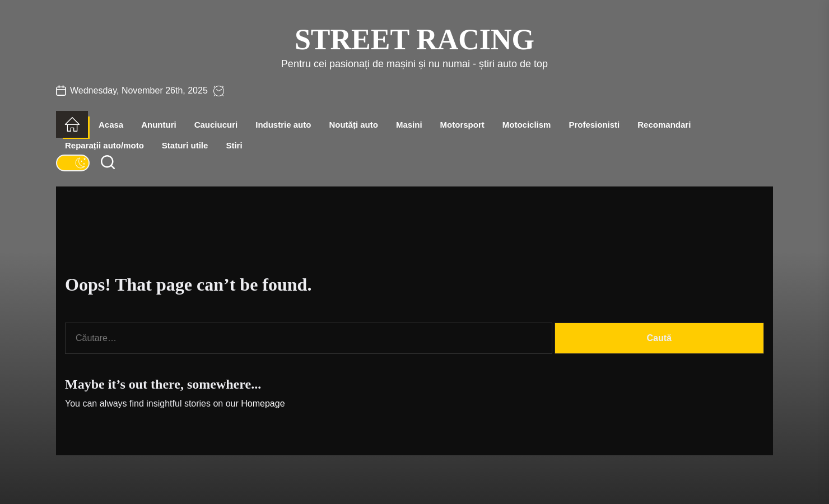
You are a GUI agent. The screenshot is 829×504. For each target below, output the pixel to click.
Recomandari (664, 125)
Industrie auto (283, 125)
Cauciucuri (216, 125)
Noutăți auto (353, 125)
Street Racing (414, 39)
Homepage (263, 403)
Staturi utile (185, 145)
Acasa (111, 125)
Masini (409, 125)
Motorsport (462, 125)
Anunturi (159, 125)
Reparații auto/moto (104, 145)
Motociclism (527, 125)
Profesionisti (594, 125)
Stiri (234, 145)
